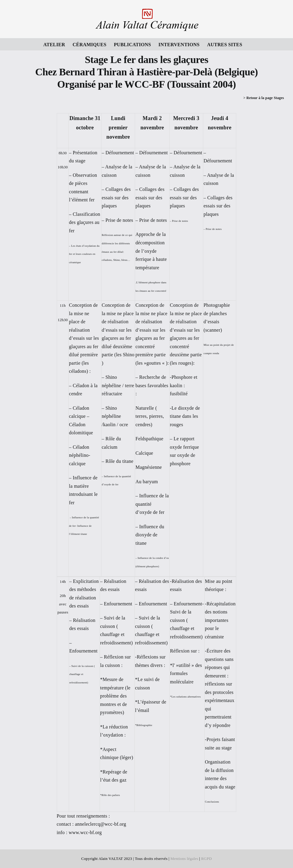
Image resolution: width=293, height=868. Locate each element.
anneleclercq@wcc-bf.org (101, 824)
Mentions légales (184, 859)
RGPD (207, 859)
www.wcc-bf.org (85, 832)
